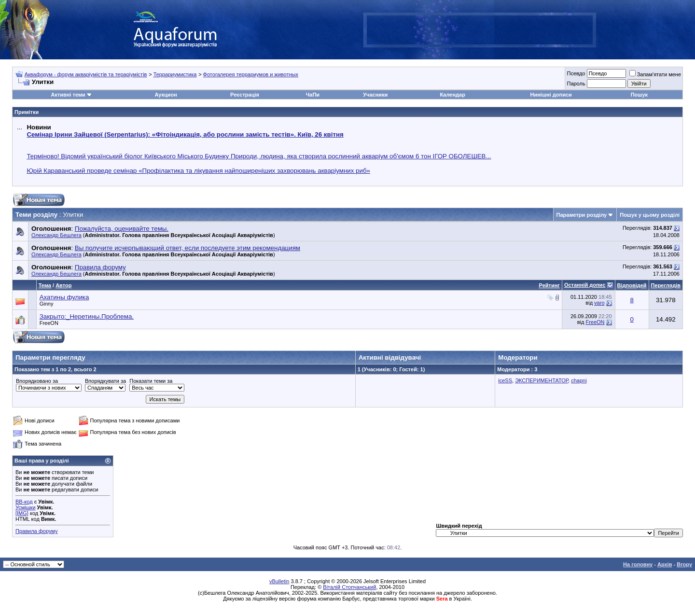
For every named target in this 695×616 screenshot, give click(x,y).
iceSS (505, 380)
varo (599, 303)
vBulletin (279, 581)
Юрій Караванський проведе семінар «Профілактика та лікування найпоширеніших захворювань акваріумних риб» (198, 171)
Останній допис (585, 285)
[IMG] (22, 513)
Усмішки (26, 507)
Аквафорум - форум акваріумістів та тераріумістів (86, 74)
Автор (63, 285)
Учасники (375, 95)
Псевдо (576, 73)
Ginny (47, 304)
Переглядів (666, 285)
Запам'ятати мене (655, 74)
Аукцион (166, 95)
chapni (579, 380)
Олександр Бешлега (56, 235)
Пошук (639, 95)
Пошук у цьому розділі (650, 215)
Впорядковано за (37, 381)
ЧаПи (313, 95)
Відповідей (632, 285)
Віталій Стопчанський (349, 587)
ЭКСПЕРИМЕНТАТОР (542, 380)
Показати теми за (151, 381)
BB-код (24, 502)
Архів (665, 564)
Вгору (684, 564)
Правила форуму (36, 531)
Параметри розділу (582, 215)
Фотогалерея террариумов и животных (251, 74)
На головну (638, 564)
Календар (452, 95)
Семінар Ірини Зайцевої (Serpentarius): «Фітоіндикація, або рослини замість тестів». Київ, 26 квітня (185, 134)
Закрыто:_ (87, 316)
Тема (45, 285)
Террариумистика (175, 74)
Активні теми (68, 95)
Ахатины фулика (64, 297)
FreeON (49, 323)
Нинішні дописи (551, 95)
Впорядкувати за (105, 381)
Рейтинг (549, 285)
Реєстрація (245, 95)
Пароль (576, 84)
